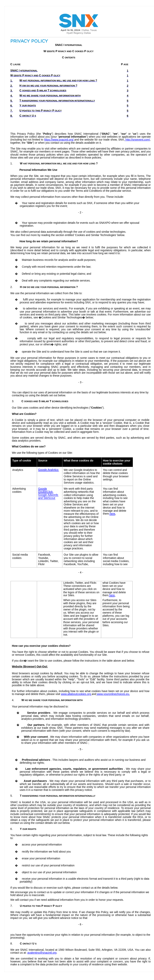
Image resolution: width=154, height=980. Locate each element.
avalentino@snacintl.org (42, 953)
